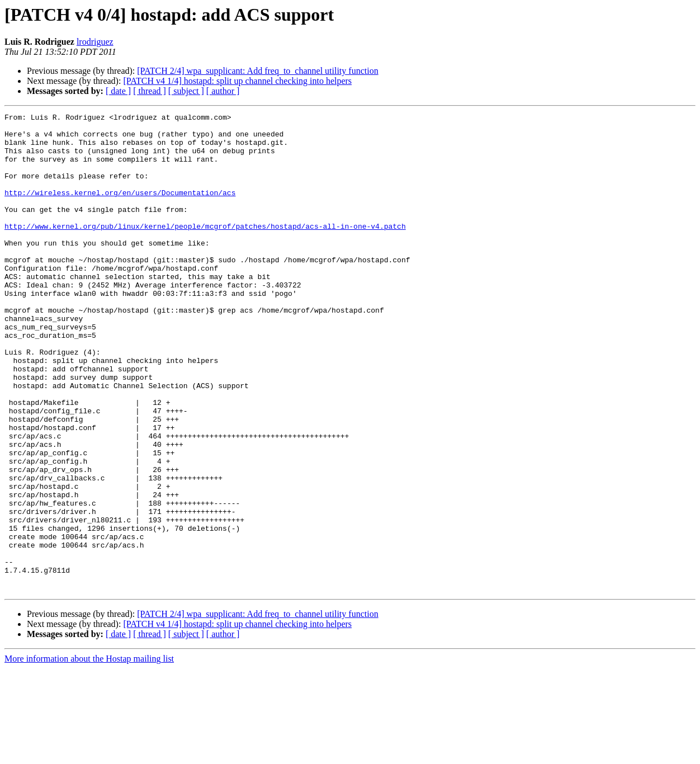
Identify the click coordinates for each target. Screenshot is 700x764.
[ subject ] (186, 91)
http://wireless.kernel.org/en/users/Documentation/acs (120, 209)
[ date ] (118, 91)
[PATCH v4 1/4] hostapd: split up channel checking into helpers (237, 81)
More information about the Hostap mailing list (89, 754)
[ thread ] (150, 91)
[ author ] (223, 91)
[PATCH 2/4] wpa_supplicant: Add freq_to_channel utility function (257, 71)
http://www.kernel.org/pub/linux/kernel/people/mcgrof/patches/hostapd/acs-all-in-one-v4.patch (205, 249)
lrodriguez (95, 42)
